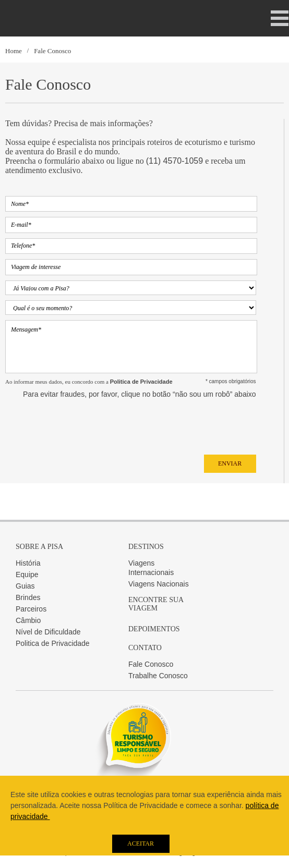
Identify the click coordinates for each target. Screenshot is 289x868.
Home (14, 51)
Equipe (27, 574)
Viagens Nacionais (159, 584)
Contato (145, 648)
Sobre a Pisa (39, 547)
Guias (25, 586)
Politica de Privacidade (53, 643)
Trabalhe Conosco (158, 676)
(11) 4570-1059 (174, 161)
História (28, 563)
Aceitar (141, 843)
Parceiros (31, 609)
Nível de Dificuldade (48, 632)
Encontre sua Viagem (156, 604)
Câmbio (28, 620)
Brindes (28, 597)
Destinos (146, 547)
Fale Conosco (52, 51)
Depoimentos (154, 629)
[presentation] (85, 424)
